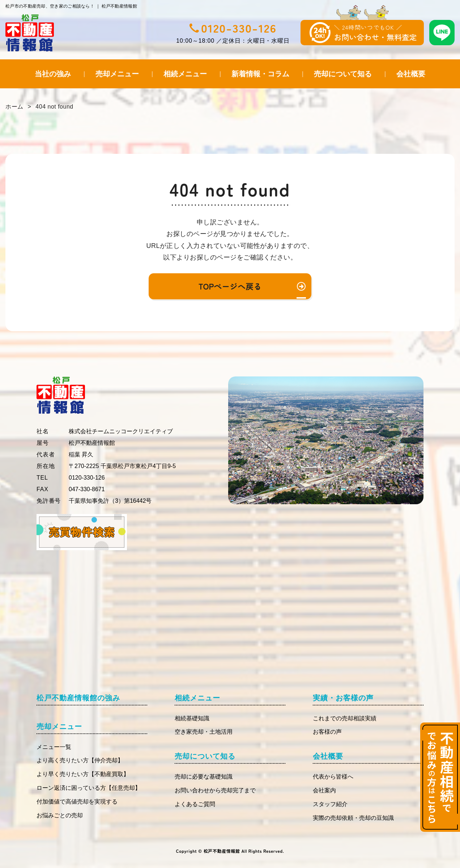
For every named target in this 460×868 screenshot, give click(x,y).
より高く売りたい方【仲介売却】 (80, 760)
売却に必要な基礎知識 (204, 777)
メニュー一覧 (54, 747)
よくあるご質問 (195, 804)
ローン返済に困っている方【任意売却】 (89, 788)
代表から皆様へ (333, 777)
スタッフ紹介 (330, 804)
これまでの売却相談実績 (345, 718)
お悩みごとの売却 (60, 815)
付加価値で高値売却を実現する (77, 802)
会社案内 (324, 790)
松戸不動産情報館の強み (78, 698)
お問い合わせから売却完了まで (215, 790)
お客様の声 (327, 732)
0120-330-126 (239, 28)
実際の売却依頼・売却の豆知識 (353, 818)
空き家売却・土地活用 (204, 732)
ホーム (14, 107)
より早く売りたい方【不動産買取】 (83, 774)
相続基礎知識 (192, 718)
